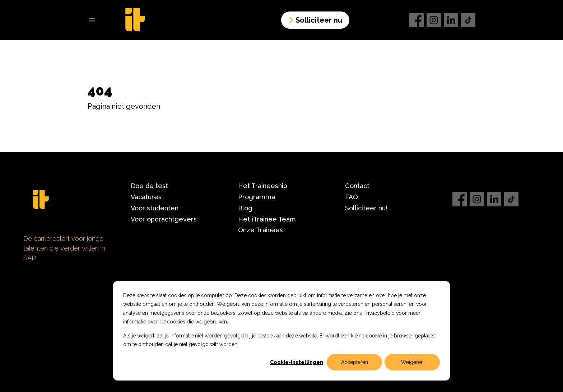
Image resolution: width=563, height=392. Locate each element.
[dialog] (281, 331)
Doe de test (149, 186)
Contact (357, 186)
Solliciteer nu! (366, 208)
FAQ (352, 197)
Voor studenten (155, 208)
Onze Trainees (260, 230)
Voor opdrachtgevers (164, 219)
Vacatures (146, 197)
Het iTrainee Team (267, 219)
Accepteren (355, 362)
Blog (245, 208)
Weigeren (412, 362)
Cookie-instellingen (297, 362)
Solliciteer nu (315, 20)
